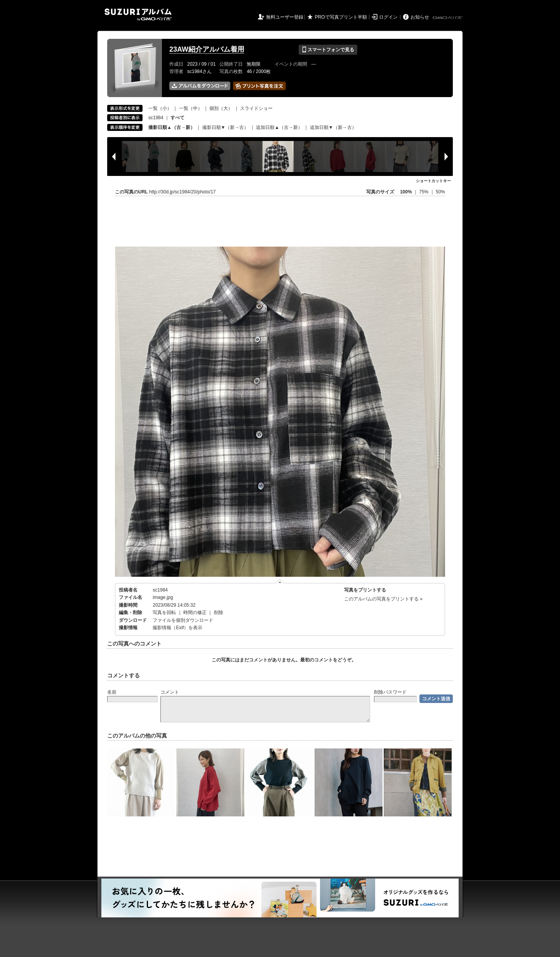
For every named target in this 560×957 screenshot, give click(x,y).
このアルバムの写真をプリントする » (383, 599)
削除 (219, 612)
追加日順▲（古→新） (279, 127)
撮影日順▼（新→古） (226, 127)
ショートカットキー (433, 181)
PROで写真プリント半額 (341, 17)
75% (424, 192)
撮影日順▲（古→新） (172, 127)
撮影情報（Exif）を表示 (177, 628)
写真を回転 (164, 612)
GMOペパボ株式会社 (448, 18)
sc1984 (156, 118)
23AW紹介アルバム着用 (207, 49)
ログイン (388, 17)
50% (440, 192)
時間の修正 (195, 612)
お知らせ (420, 17)
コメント (170, 692)
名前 (112, 692)
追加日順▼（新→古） (333, 127)
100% (406, 192)
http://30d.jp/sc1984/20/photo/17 (182, 192)
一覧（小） (160, 108)
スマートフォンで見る (328, 50)
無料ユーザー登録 (285, 17)
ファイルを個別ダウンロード (183, 620)
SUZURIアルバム (138, 15)
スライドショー (256, 108)
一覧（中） (191, 108)
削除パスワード (390, 692)
